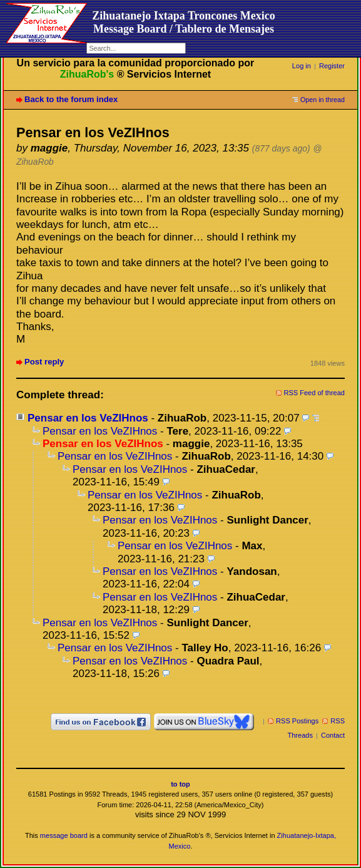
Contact (333, 735)
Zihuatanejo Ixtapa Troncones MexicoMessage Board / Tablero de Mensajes (184, 22)
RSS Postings (297, 721)
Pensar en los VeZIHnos (88, 418)
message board (64, 835)
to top (181, 784)
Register (332, 66)
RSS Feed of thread (315, 393)
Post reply (44, 362)
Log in (302, 66)
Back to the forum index (71, 99)
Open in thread (323, 100)
